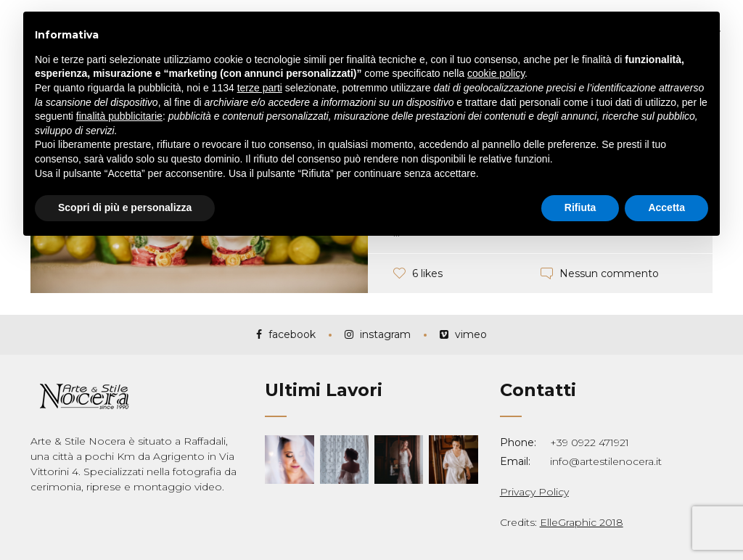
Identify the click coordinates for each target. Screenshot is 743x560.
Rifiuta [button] (580, 207)
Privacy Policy (534, 492)
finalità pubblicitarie (119, 116)
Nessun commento (609, 273)
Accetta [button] (666, 207)
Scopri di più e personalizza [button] (125, 207)
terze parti (260, 88)
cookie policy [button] (496, 73)
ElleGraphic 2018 (582, 522)
